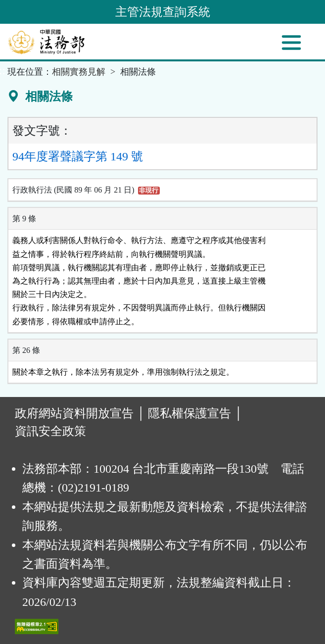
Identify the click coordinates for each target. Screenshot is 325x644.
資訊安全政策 (50, 431)
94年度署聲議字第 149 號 (78, 156)
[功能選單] (291, 43)
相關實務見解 (79, 72)
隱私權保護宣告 (189, 413)
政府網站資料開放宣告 (74, 413)
